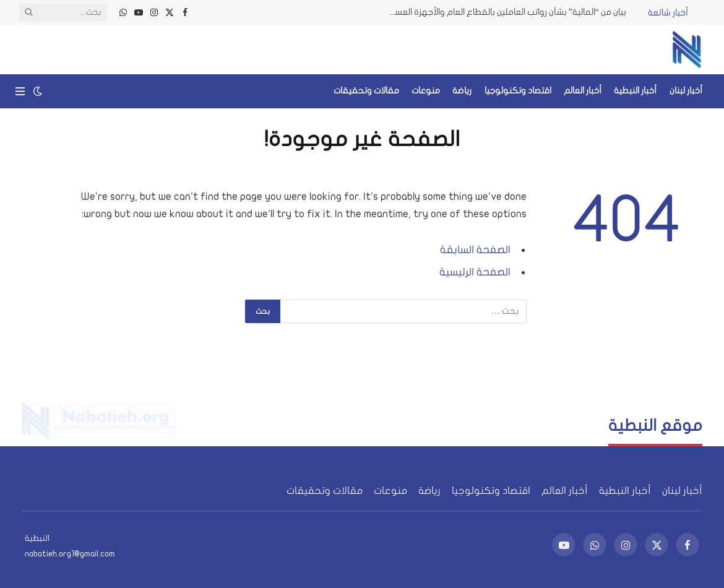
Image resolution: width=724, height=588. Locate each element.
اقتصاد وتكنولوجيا (518, 91)
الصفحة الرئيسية (475, 272)
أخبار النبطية (635, 91)
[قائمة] (20, 91)
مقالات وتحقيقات (366, 91)
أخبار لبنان (686, 91)
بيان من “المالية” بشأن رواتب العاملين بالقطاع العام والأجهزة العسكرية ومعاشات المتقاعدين (502, 12)
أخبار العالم (583, 91)
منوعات (426, 91)
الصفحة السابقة (475, 250)
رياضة (462, 91)
